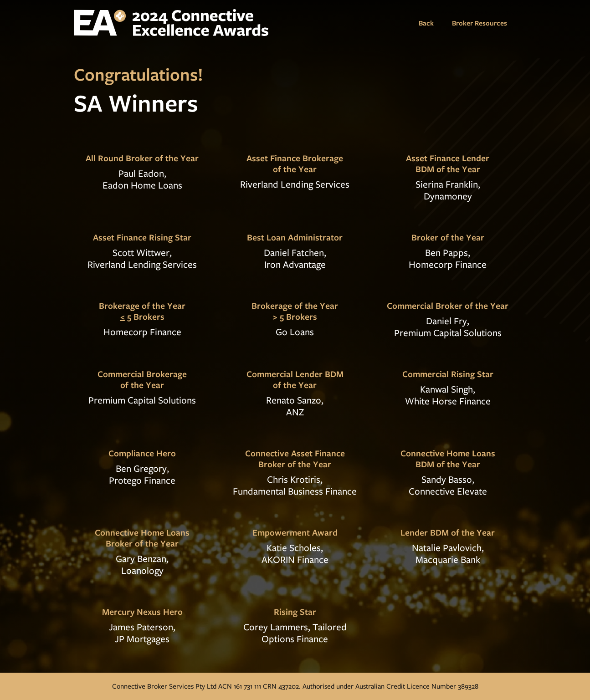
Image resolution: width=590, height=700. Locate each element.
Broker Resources (480, 23)
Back (426, 23)
